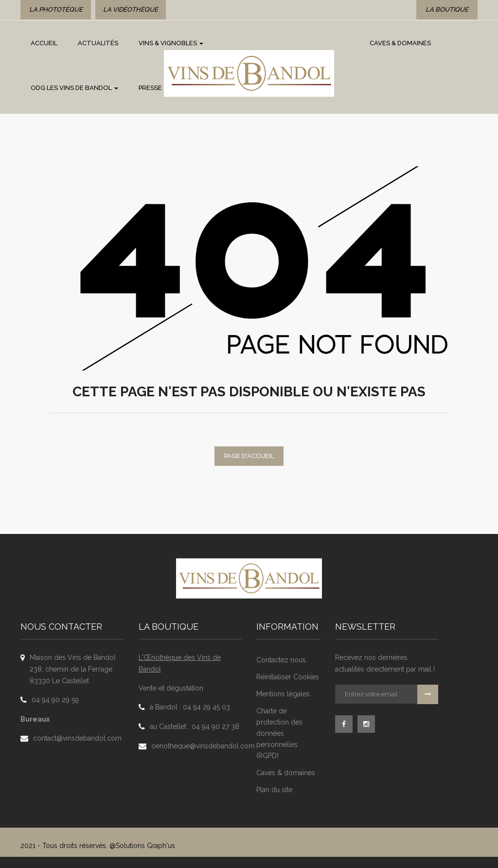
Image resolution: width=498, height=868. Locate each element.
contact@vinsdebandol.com (77, 738)
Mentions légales (283, 694)
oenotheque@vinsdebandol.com (203, 746)
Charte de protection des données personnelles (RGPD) (279, 733)
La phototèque (56, 9)
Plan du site (274, 790)
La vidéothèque (131, 9)
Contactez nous (281, 660)
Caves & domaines (286, 773)
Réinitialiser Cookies (288, 677)
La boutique (447, 9)
